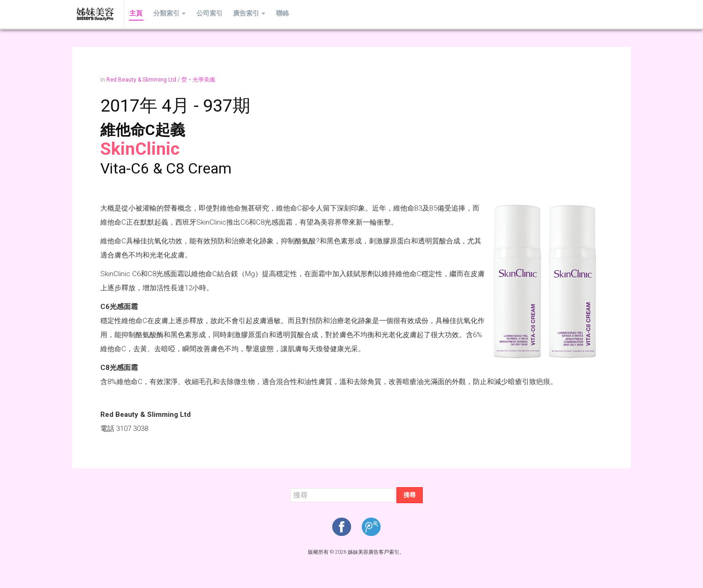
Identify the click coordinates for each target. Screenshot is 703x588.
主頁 (135, 14)
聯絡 (277, 14)
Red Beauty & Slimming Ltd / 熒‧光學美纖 (161, 80)
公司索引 (206, 14)
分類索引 (168, 14)
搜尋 (410, 495)
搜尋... (290, 487)
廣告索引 (245, 14)
